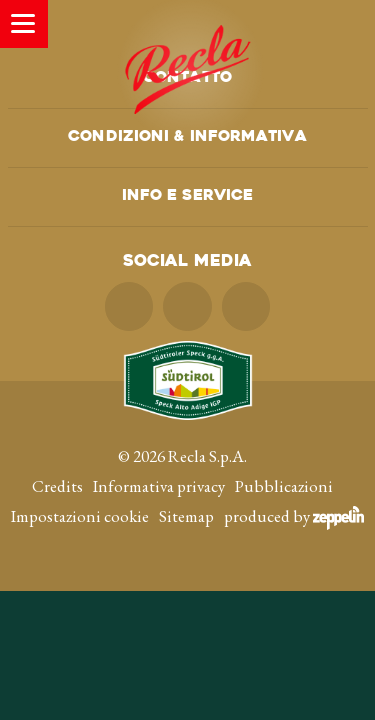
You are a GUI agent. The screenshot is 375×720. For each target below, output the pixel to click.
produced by (294, 516)
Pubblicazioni (284, 486)
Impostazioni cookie (80, 516)
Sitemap (186, 516)
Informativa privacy (159, 486)
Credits (57, 486)
